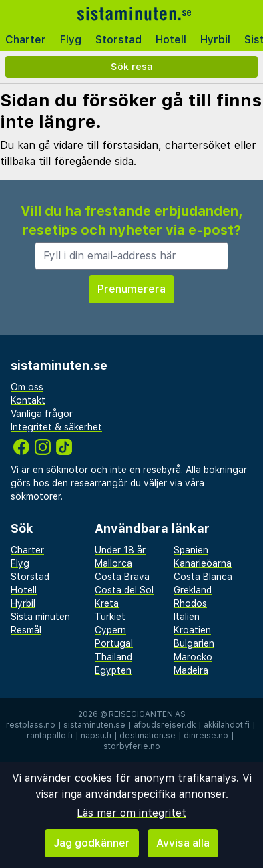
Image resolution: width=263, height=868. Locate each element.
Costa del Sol (124, 590)
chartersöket (198, 145)
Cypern (110, 630)
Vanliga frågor (42, 414)
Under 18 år (120, 550)
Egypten (113, 670)
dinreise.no (206, 736)
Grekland (193, 590)
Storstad (118, 40)
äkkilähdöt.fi (227, 725)
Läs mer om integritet (131, 813)
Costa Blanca (203, 577)
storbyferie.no (132, 746)
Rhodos (190, 603)
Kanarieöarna (203, 563)
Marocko (193, 657)
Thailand (113, 657)
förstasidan (130, 145)
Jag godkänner (92, 843)
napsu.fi (96, 736)
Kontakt (28, 400)
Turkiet (110, 617)
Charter (26, 40)
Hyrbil (215, 40)
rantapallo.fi (50, 736)
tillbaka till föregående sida (67, 161)
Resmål (26, 630)
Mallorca (113, 563)
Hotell (171, 40)
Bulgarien (194, 643)
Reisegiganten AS (147, 714)
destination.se (148, 736)
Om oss (27, 387)
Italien (187, 617)
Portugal (114, 643)
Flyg (71, 40)
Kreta (107, 603)
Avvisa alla (183, 843)
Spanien (191, 550)
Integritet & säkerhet (56, 427)
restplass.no (31, 725)
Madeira (191, 670)
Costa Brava (122, 577)
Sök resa (132, 66)
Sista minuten (40, 617)
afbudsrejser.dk (165, 725)
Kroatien (192, 630)
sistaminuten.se (94, 725)
